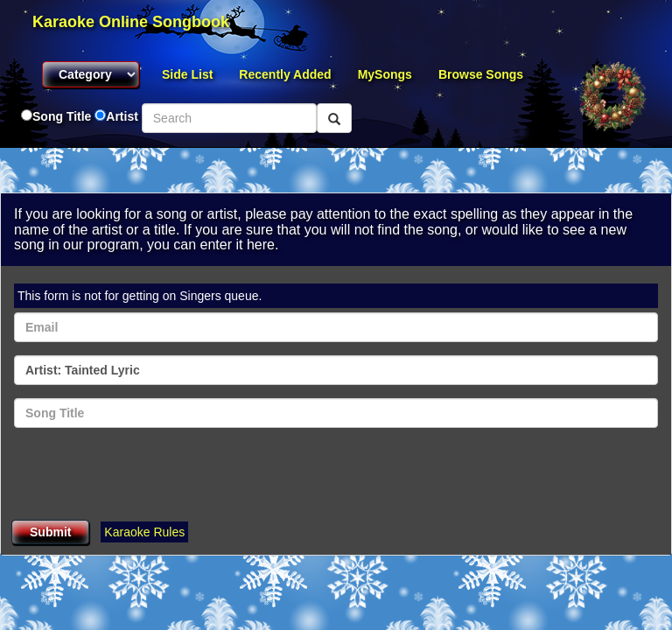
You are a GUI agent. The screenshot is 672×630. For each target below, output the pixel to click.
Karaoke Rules (144, 532)
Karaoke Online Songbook (131, 22)
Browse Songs (481, 74)
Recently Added (285, 74)
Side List (187, 74)
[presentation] (147, 475)
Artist (122, 116)
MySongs (385, 74)
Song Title (63, 116)
